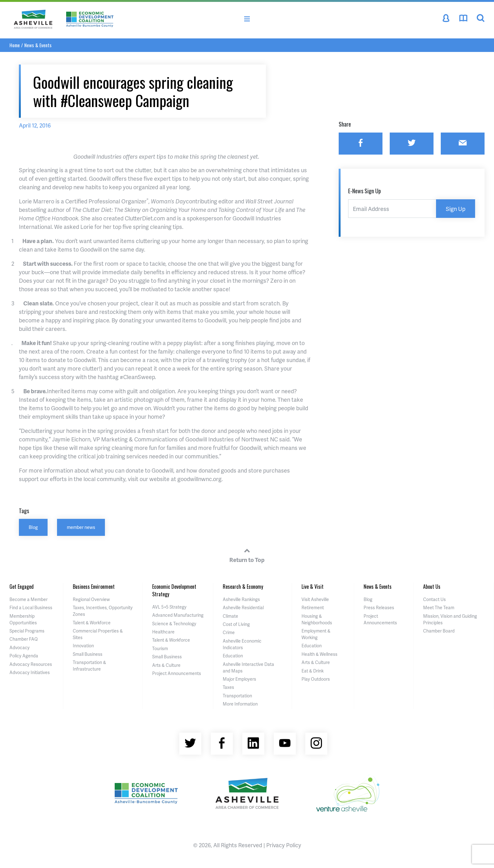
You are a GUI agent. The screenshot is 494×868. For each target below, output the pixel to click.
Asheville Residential (243, 607)
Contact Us (434, 599)
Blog (33, 527)
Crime (229, 632)
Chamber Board (439, 631)
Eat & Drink (313, 671)
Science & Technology (174, 624)
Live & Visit (313, 587)
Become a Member (29, 599)
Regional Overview (91, 599)
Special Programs (27, 631)
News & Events (38, 45)
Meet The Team (439, 607)
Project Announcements (177, 673)
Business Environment (94, 587)
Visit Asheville (315, 599)
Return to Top (247, 554)
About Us (432, 587)
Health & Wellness (319, 654)
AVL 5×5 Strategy (169, 607)
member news (81, 527)
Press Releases (379, 607)
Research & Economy (243, 587)
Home (15, 45)
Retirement (313, 607)
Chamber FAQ (24, 639)
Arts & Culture (166, 665)
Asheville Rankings (241, 599)
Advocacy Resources (31, 664)
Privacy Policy (284, 845)
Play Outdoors (316, 679)
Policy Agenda (24, 656)
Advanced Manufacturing (178, 615)
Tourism (160, 648)
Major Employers (239, 679)
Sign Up (456, 209)
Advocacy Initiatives (30, 672)
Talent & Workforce (92, 623)
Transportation (237, 696)
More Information (240, 704)
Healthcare (163, 632)
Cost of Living (236, 624)
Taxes (228, 687)
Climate (230, 616)
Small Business (88, 654)
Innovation (83, 646)
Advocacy (20, 647)
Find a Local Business (31, 607)
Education (233, 656)
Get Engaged (22, 587)
